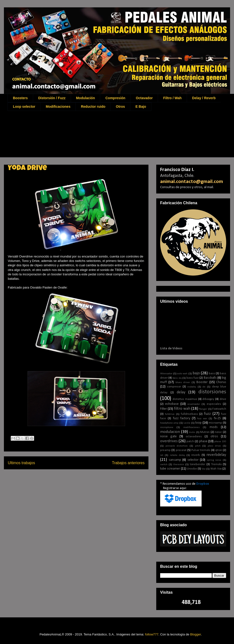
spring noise (214, 460)
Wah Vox (216, 469)
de (204, 387)
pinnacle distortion (177, 446)
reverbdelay (216, 455)
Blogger (195, 634)
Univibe (192, 469)
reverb (196, 455)
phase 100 (220, 442)
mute (192, 432)
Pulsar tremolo (201, 450)
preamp (165, 450)
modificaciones (191, 427)
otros (214, 436)
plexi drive (214, 446)
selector (193, 460)
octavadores (194, 437)
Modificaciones (58, 107)
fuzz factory (182, 418)
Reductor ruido (93, 107)
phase (203, 441)
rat (162, 455)
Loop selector (24, 107)
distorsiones (212, 392)
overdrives (169, 441)
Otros (120, 107)
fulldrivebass (189, 414)
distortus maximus (185, 399)
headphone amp (169, 423)
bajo (196, 373)
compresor (174, 387)
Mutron (205, 432)
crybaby (192, 387)
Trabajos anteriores (128, 463)
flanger (203, 409)
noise (218, 432)
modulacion (170, 432)
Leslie (187, 423)
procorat (181, 450)
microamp (215, 423)
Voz (204, 469)
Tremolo (216, 464)
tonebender (198, 464)
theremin (179, 465)
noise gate (168, 436)
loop (198, 423)
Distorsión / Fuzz (52, 98)
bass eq (177, 378)
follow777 (152, 634)
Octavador (144, 98)
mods (214, 427)
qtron (219, 450)
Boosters (20, 98)
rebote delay (177, 455)
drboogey (208, 399)
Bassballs (210, 378)
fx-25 (217, 418)
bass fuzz (193, 378)
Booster (202, 382)
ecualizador (194, 404)
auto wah (182, 374)
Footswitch (219, 409)
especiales (214, 404)
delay (181, 392)
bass (212, 374)
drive (223, 399)
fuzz (207, 414)
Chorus (221, 382)
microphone (167, 427)
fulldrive (170, 414)
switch (164, 465)
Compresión (115, 98)
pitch (198, 446)
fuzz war (202, 419)
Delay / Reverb (204, 98)
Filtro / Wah (172, 98)
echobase (172, 404)
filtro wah (182, 409)
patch (190, 441)
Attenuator (166, 374)
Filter (164, 409)
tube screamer (170, 469)
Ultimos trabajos (21, 463)
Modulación (86, 98)
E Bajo (141, 107)
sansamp (175, 460)
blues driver (183, 382)
